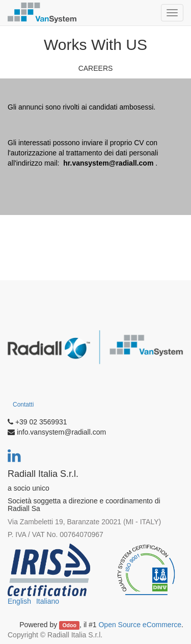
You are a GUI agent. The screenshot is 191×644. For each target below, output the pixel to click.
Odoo (69, 625)
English (19, 601)
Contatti (23, 405)
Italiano (48, 601)
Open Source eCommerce (140, 625)
